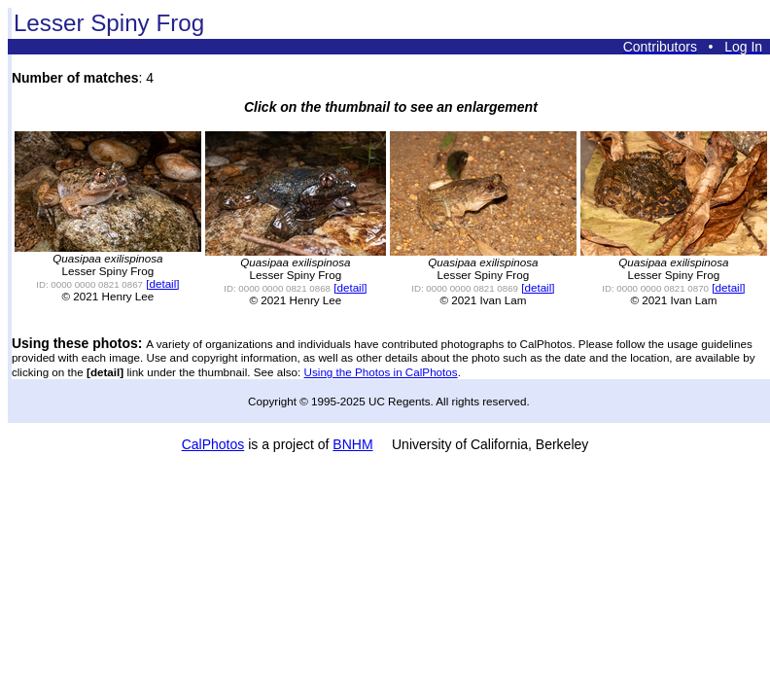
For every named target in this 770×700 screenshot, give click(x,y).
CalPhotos (213, 444)
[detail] (162, 283)
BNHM (352, 444)
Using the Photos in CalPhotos (381, 372)
